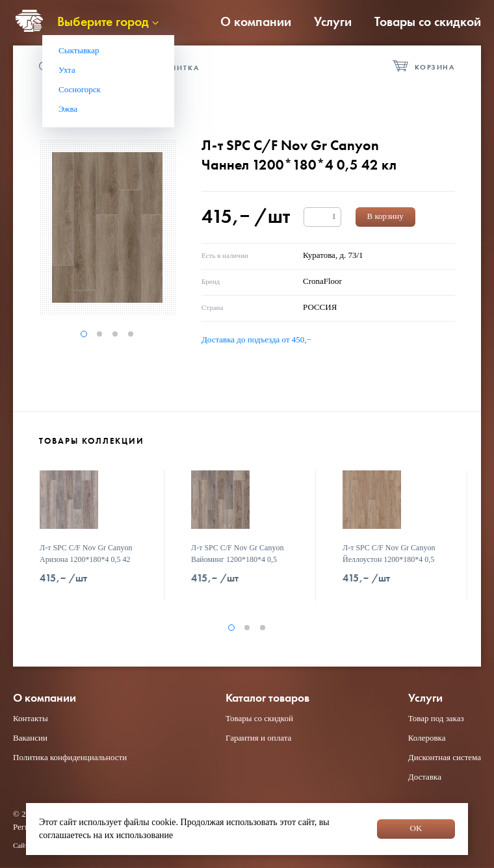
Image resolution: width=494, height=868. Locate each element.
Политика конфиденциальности (70, 757)
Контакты (31, 718)
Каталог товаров (267, 698)
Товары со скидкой (428, 21)
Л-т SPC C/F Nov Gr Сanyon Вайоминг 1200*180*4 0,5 (237, 554)
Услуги (333, 21)
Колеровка (427, 738)
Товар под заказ (436, 718)
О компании (256, 21)
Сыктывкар (79, 50)
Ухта (67, 70)
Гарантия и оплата (258, 738)
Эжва (68, 109)
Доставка (425, 777)
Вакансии (30, 738)
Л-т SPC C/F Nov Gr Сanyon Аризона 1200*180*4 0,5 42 (86, 554)
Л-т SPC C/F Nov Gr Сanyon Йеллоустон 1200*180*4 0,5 (389, 554)
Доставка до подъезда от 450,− (256, 339)
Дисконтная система (445, 757)
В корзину (385, 216)
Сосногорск (80, 89)
